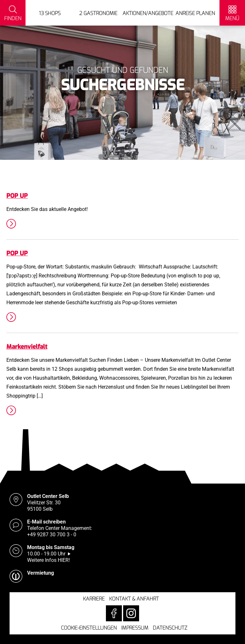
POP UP (17, 196)
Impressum (135, 628)
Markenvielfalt (27, 347)
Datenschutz (170, 628)
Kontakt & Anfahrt (134, 599)
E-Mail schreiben (46, 522)
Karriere (94, 599)
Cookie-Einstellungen (89, 628)
